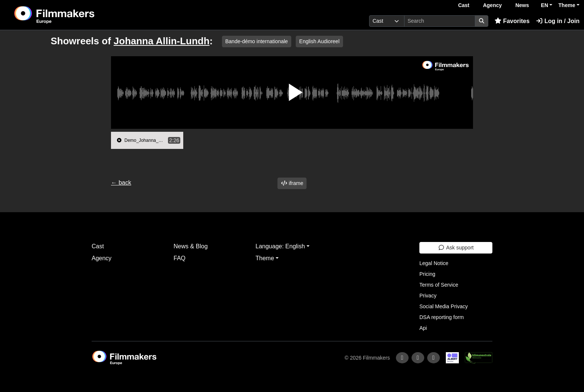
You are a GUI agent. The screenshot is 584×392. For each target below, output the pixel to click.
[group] (147, 140)
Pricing (427, 274)
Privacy (428, 296)
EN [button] (544, 5)
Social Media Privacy (444, 306)
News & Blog (191, 246)
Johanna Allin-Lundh (162, 41)
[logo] (73, 15)
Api (423, 328)
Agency (493, 5)
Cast (464, 5)
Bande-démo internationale (257, 41)
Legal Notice (434, 263)
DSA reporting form (442, 317)
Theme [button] (567, 5)
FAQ (180, 258)
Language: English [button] (280, 246)
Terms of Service (439, 285)
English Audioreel (319, 41)
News (522, 5)
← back (121, 183)
